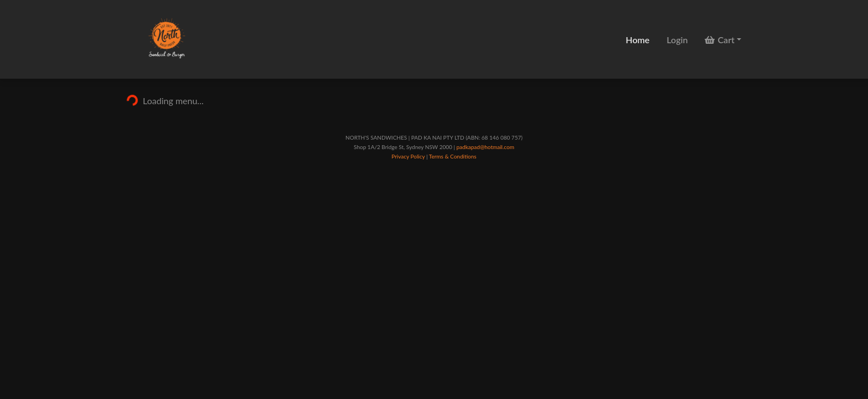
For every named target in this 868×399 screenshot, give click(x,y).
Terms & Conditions (453, 156)
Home (637, 40)
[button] (723, 40)
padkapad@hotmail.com (485, 147)
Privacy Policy (408, 156)
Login (677, 40)
